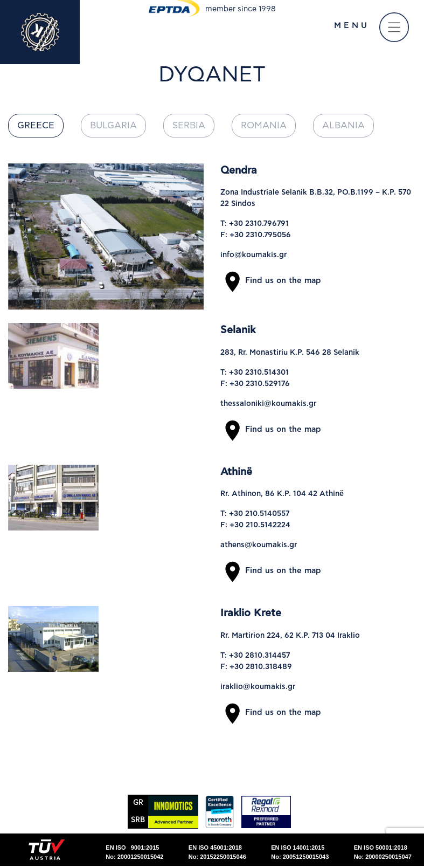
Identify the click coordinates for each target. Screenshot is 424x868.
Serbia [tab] (189, 125)
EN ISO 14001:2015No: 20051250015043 (300, 852)
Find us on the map (271, 281)
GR (138, 803)
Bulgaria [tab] (113, 125)
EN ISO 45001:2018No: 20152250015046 (217, 852)
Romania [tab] (264, 125)
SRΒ (138, 820)
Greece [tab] (36, 125)
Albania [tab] (343, 125)
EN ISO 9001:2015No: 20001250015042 (134, 852)
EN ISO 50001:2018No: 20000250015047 (383, 852)
